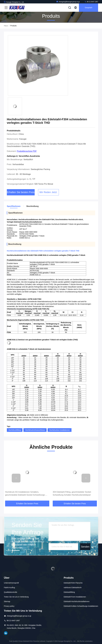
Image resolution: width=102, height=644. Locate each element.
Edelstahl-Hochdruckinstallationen (77, 601)
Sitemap (7, 601)
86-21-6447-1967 (91, 2)
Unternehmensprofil (11, 583)
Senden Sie (85, 548)
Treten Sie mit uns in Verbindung (16, 597)
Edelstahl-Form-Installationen (75, 597)
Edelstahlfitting (69, 592)
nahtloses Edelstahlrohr (73, 588)
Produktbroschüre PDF (27, 151)
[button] (16, 478)
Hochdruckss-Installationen (60, 430)
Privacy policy (9, 606)
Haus (6, 26)
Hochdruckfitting (15, 430)
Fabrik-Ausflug (9, 588)
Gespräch (89, 8)
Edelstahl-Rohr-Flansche (73, 583)
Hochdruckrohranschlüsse (35, 430)
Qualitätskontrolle (10, 592)
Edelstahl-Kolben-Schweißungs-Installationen (81, 606)
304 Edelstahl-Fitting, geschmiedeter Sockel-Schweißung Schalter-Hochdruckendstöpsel (72, 493)
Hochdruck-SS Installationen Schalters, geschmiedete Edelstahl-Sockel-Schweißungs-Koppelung (25, 494)
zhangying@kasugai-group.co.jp (68, 2)
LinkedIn (6, 633)
